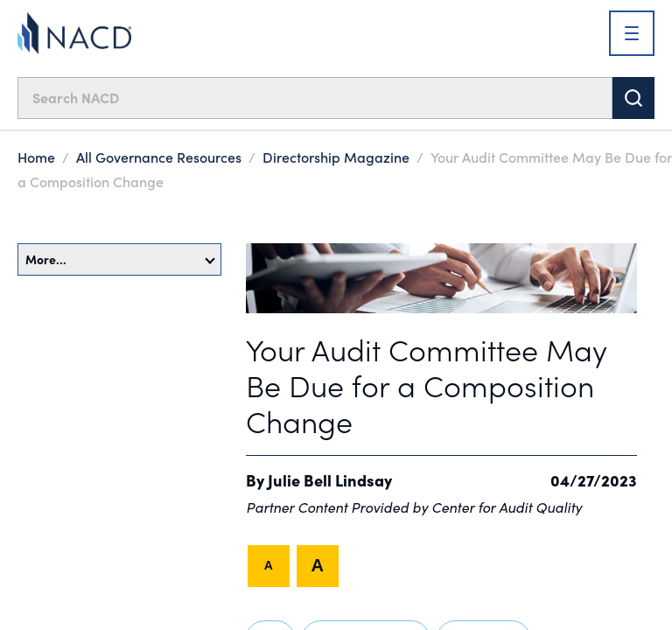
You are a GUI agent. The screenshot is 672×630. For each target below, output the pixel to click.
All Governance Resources (159, 157)
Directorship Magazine (336, 157)
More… (120, 259)
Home (36, 157)
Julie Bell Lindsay (330, 480)
